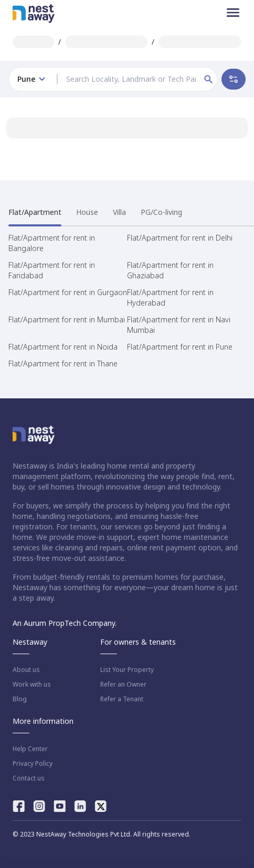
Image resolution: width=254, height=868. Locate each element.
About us (26, 670)
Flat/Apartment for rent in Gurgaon (68, 292)
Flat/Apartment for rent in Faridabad (52, 270)
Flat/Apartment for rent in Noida (63, 347)
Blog (20, 699)
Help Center (30, 749)
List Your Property (127, 670)
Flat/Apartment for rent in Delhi (180, 238)
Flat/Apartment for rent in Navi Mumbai (179, 325)
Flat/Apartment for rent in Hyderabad (170, 297)
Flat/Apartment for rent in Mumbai (67, 319)
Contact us (29, 778)
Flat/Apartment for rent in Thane (63, 364)
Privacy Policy (33, 764)
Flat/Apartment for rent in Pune (180, 347)
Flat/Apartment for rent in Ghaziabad (170, 270)
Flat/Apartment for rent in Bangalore (52, 243)
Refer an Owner (123, 685)
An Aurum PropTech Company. (65, 623)
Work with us (32, 685)
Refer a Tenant (122, 699)
